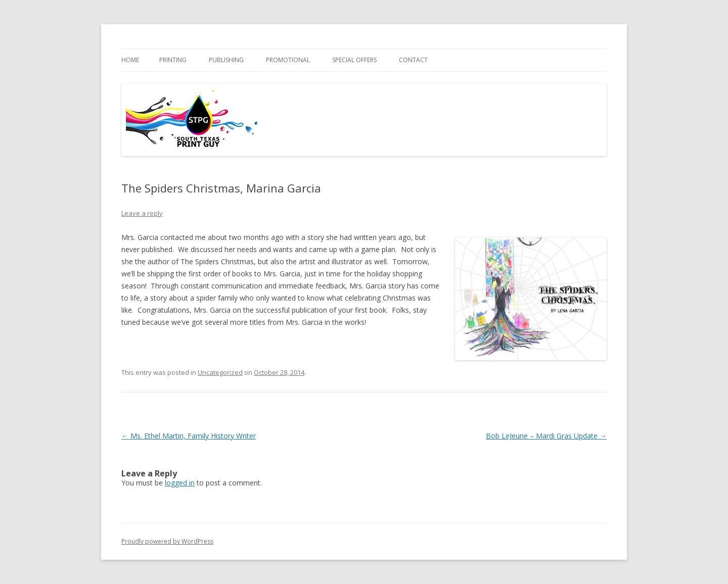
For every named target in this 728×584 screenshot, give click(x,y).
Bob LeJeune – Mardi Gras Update (546, 436)
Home (130, 60)
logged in (180, 483)
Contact (413, 60)
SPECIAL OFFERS (354, 60)
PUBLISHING (226, 60)
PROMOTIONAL (288, 60)
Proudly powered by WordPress (167, 541)
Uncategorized (220, 372)
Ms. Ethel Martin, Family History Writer (189, 436)
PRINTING (173, 60)
